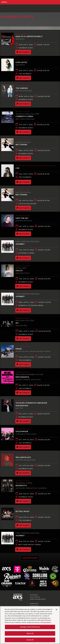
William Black (23, 457)
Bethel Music (23, 511)
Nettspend (21, 144)
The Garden (22, 88)
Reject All (30, 633)
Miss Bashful (23, 377)
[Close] (56, 610)
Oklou (19, 270)
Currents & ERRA (24, 116)
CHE (18, 168)
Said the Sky (22, 218)
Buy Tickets (23, 52)
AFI (17, 323)
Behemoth (21, 485)
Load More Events (30, 558)
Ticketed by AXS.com (16, 22)
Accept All (30, 640)
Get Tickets (23, 132)
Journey (20, 244)
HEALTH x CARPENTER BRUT (29, 36)
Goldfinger (22, 431)
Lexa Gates (21, 62)
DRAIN (19, 349)
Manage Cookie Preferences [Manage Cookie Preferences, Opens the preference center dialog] (30, 627)
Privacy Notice (46, 622)
